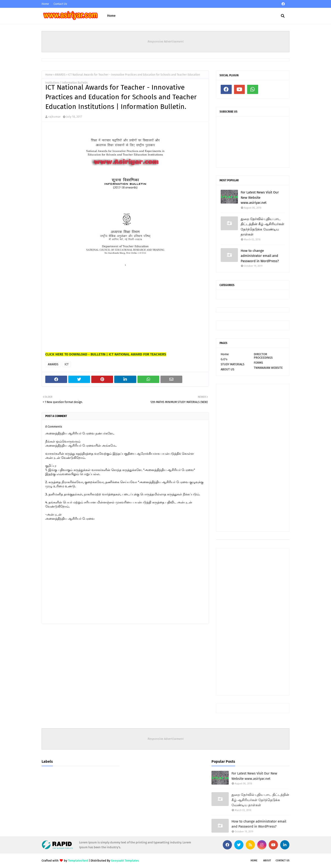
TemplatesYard (78, 861)
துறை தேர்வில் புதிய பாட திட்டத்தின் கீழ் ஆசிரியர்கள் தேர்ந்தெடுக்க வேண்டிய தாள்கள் (263, 227)
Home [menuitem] (111, 16)
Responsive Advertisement (166, 41)
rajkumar (54, 117)
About (267, 861)
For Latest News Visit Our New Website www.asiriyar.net (260, 197)
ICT (67, 364)
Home (45, 4)
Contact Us (60, 4)
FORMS (258, 363)
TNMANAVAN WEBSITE (268, 368)
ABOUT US (227, 369)
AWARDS (60, 75)
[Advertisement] (80, 321)
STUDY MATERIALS (233, 364)
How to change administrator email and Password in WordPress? (260, 256)
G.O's (224, 359)
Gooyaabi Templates (125, 861)
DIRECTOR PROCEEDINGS (263, 356)
